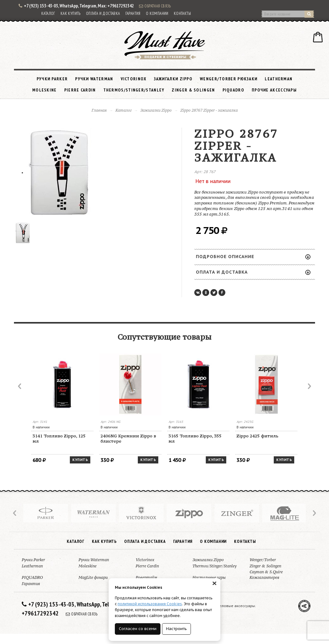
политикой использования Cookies (150, 604)
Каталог (48, 13)
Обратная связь (155, 6)
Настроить (176, 629)
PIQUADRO (233, 90)
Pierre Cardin (80, 90)
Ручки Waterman (94, 79)
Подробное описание (253, 257)
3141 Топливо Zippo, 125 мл (59, 438)
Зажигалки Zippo (173, 79)
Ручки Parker (52, 79)
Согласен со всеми (138, 629)
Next (309, 386)
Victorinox (134, 79)
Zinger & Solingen (193, 90)
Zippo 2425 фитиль (257, 436)
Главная (99, 110)
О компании (157, 13)
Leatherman (279, 79)
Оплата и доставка (103, 13)
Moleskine (45, 90)
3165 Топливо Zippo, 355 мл (195, 438)
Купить (80, 460)
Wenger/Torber (263, 560)
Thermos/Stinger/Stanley (134, 90)
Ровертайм (146, 577)
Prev (20, 386)
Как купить (71, 13)
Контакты (182, 13)
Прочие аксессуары (274, 90)
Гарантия (133, 13)
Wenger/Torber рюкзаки (229, 79)
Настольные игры (209, 577)
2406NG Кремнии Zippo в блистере (128, 438)
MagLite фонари (93, 577)
